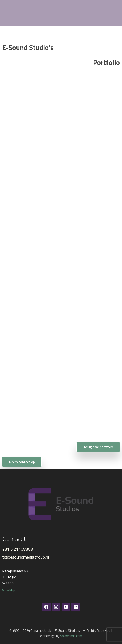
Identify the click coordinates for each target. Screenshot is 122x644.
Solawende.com (71, 636)
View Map (9, 590)
